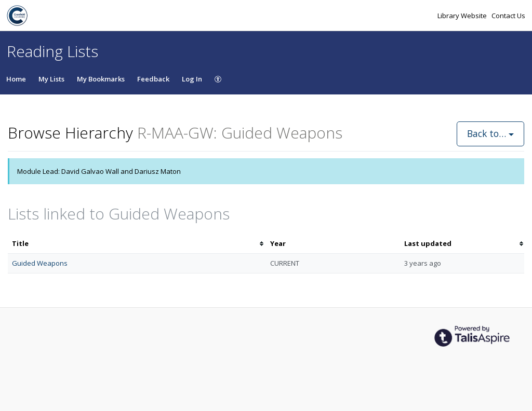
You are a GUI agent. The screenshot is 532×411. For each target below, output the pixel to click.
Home (16, 79)
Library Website (463, 16)
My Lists (51, 79)
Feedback (153, 79)
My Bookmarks (101, 79)
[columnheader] (137, 244)
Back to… (490, 133)
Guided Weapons (40, 263)
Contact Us (508, 16)
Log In (192, 79)
